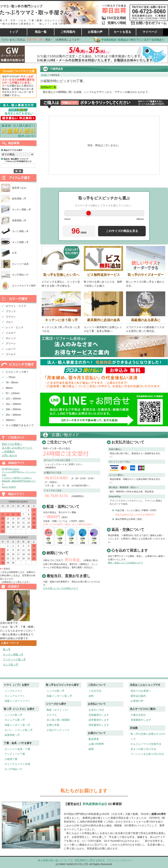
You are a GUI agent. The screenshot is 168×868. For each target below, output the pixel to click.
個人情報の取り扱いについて (54, 860)
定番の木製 (53, 725)
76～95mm (12, 382)
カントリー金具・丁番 (17, 749)
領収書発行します (99, 725)
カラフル (52, 715)
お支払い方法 (96, 710)
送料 (91, 696)
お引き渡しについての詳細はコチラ (61, 588)
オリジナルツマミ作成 (17, 764)
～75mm (10, 377)
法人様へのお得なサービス (17, 448)
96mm (9, 388)
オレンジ (11, 338)
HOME (44, 75)
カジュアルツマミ (15, 696)
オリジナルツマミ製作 (24, 286)
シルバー (11, 349)
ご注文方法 (95, 691)
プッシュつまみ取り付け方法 (147, 754)
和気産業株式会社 (95, 804)
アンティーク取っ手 (14, 659)
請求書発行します (99, 720)
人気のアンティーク (58, 730)
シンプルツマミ (14, 691)
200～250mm (13, 409)
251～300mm (13, 415)
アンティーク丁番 (15, 754)
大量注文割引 (138, 715)
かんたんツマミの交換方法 (146, 744)
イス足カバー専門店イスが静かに (17, 478)
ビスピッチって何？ (17, 372)
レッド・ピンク (15, 327)
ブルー (9, 322)
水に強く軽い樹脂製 (58, 720)
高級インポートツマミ (17, 701)
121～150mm (13, 399)
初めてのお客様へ (12, 444)
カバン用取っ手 (20, 231)
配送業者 (94, 739)
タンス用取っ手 (20, 242)
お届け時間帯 (96, 744)
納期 (91, 749)
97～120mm (13, 393)
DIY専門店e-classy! (10, 469)
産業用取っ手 (19, 221)
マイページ (150, 32)
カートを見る (122, 32)
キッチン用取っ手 (22, 210)
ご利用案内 (68, 32)
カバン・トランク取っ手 (19, 730)
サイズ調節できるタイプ (20, 425)
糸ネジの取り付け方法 (143, 749)
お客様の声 (95, 32)
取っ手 (7, 649)
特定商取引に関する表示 (89, 860)
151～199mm (13, 404)
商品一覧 (41, 32)
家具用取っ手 (19, 199)
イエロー (11, 333)
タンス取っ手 (11, 665)
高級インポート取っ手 (17, 725)
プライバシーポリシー (119, 860)
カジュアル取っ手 (15, 720)
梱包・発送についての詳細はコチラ (125, 563)
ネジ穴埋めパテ (20, 275)
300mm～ (11, 420)
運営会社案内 (138, 696)
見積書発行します (99, 715)
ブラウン (11, 317)
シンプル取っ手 (14, 715)
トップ (14, 32)
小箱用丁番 (11, 759)
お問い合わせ (9, 455)
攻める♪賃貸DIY (9, 487)
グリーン (11, 343)
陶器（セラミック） (58, 710)
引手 (14, 253)
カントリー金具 (20, 264)
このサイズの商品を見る (122, 231)
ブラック (11, 311)
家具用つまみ (19, 188)
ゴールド (11, 354)
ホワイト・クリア (16, 306)
